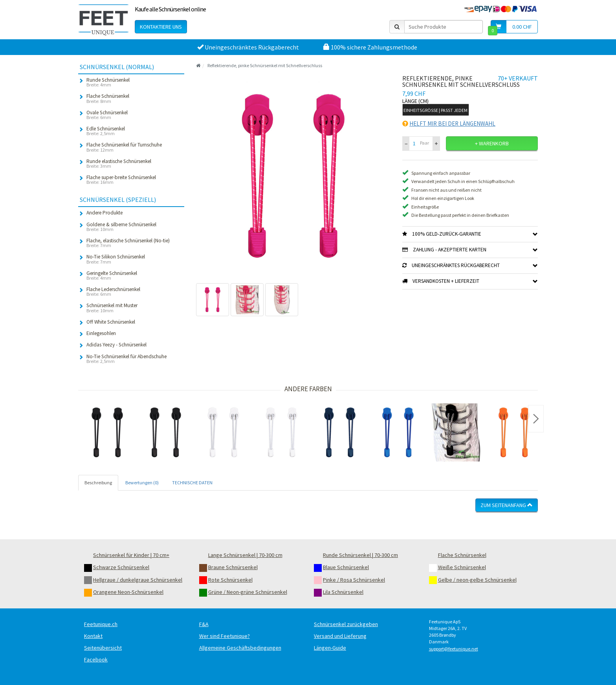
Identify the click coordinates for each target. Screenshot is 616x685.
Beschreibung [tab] (98, 483)
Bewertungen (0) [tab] (142, 483)
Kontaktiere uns (161, 27)
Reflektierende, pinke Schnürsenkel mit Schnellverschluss (265, 65)
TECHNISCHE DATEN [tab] (192, 483)
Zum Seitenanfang (507, 505)
